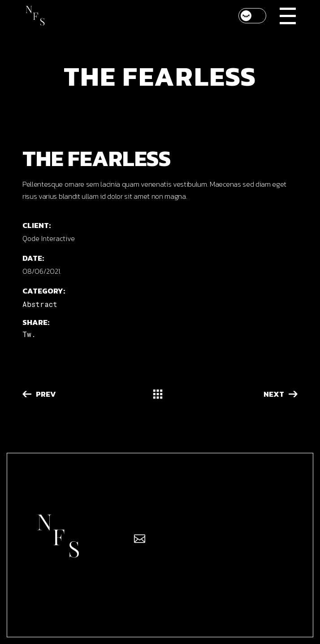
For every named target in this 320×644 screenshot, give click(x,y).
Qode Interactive (49, 238)
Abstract (40, 304)
